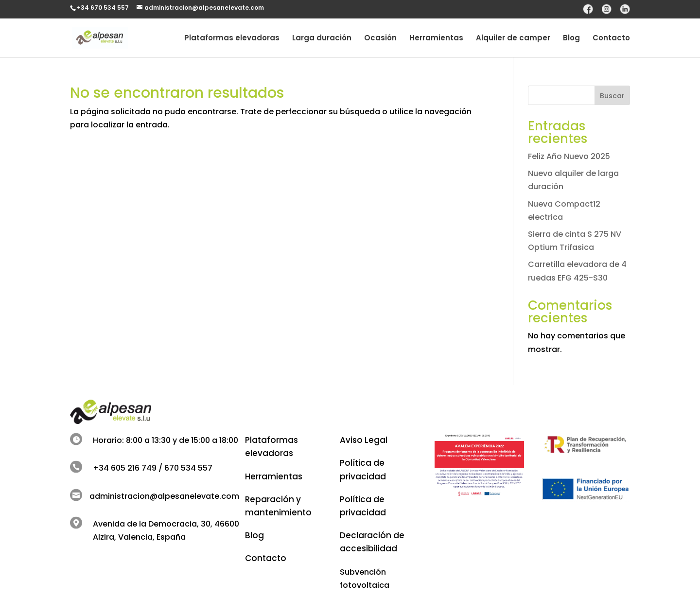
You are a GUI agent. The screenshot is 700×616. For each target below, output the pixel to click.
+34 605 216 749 (125, 468)
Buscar (612, 96)
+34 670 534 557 (103, 8)
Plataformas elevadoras (232, 39)
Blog (571, 39)
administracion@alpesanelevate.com (164, 496)
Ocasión (380, 39)
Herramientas (436, 39)
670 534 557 (188, 468)
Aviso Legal (364, 440)
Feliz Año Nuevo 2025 (569, 156)
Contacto (611, 39)
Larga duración (322, 39)
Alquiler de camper (513, 39)
